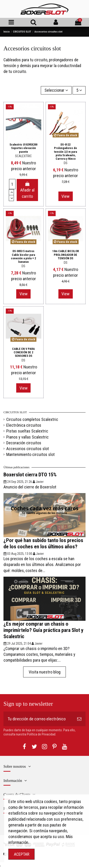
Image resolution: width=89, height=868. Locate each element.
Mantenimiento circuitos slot (30, 454)
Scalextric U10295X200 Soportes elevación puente (23, 148)
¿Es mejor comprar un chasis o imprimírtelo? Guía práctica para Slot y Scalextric (43, 630)
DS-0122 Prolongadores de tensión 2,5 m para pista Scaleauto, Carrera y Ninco (65, 151)
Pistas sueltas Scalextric (27, 431)
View (65, 196)
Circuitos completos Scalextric (32, 419)
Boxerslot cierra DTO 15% (30, 475)
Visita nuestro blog (45, 672)
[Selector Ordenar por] (56, 90)
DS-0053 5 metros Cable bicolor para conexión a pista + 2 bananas (23, 256)
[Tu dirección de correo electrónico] (38, 719)
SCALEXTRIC (23, 156)
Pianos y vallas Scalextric (27, 437)
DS (66, 163)
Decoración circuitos (24, 443)
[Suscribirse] (79, 719)
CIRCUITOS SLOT (15, 412)
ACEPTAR (22, 854)
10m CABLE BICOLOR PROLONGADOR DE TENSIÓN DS (66, 255)
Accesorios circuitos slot (28, 449)
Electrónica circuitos (24, 425)
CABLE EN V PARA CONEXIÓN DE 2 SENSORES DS (23, 352)
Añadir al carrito (27, 190)
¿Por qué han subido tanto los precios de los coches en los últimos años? (43, 543)
